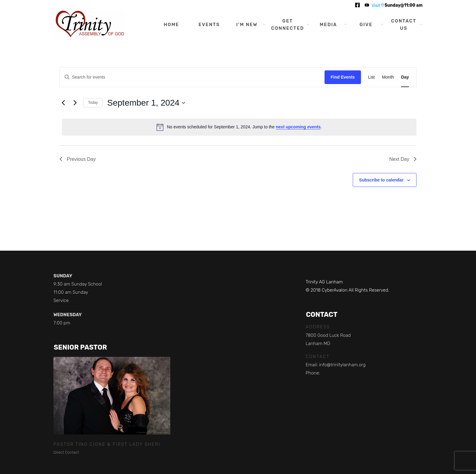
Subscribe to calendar (381, 180)
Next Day (403, 159)
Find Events (343, 77)
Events (209, 25)
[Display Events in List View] (372, 77)
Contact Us (404, 25)
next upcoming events (298, 127)
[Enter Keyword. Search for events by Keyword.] (192, 77)
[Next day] (75, 103)
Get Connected (287, 25)
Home (171, 25)
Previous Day (78, 159)
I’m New (247, 25)
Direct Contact (66, 452)
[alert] (239, 127)
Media (328, 25)
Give (366, 25)
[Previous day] (63, 103)
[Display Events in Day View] (405, 77)
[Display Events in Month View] (388, 77)
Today (93, 103)
